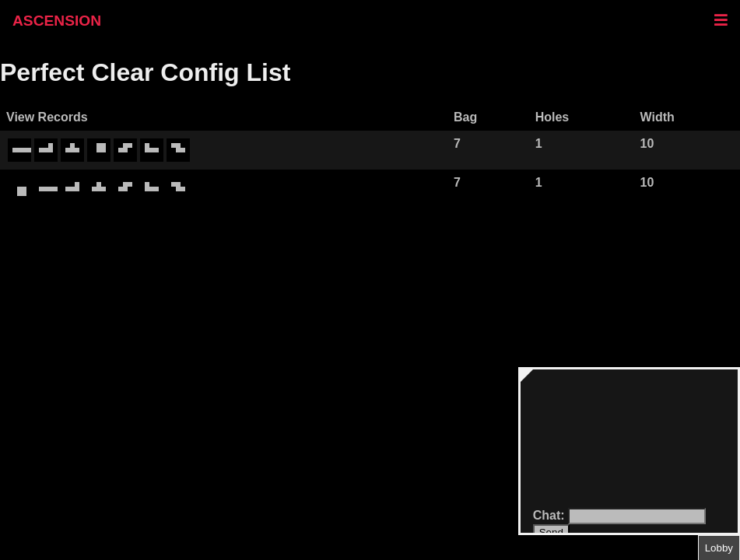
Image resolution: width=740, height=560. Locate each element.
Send (551, 532)
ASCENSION (57, 21)
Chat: (551, 515)
